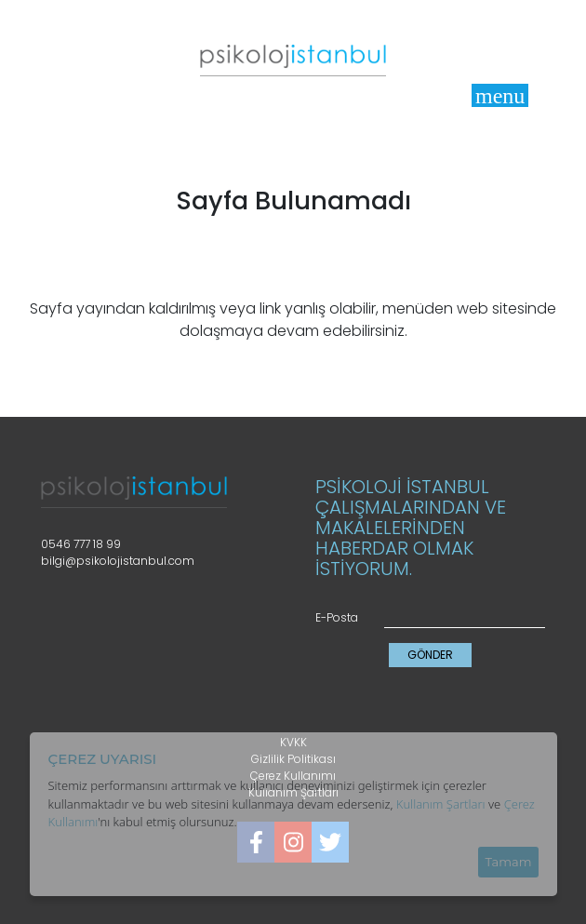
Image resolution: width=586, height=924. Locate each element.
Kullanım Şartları (441, 804)
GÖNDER (430, 655)
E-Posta (337, 617)
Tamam (508, 862)
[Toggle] (500, 95)
